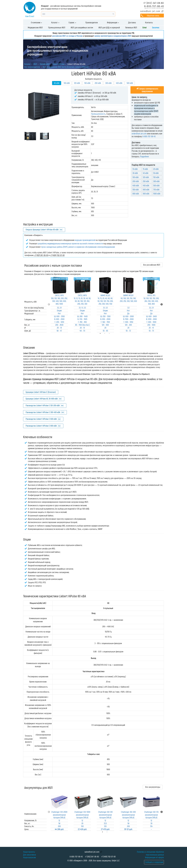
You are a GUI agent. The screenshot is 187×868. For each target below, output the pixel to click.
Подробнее (144, 156)
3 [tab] (113, 333)
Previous (49, 304)
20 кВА (156, 169)
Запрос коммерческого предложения (147, 90)
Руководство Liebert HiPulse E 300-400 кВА (43, 412)
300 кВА (108, 83)
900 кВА (146, 194)
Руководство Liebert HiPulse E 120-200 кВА (43, 405)
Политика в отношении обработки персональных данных (150, 853)
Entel (145, 27)
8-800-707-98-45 (154, 6)
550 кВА (136, 190)
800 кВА (136, 194)
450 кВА (146, 185)
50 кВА (156, 173)
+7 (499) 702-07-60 (108, 857)
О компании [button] (36, 22)
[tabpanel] (59, 304)
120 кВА (77, 83)
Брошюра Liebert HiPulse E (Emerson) (41, 392)
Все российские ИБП (152, 265)
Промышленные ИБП (57, 27)
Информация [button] (113, 22)
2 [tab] (110, 832)
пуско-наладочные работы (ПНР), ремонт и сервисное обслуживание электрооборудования (78, 247)
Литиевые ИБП (131, 27)
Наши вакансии (29, 857)
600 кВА (146, 190)
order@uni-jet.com (139, 134)
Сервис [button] (72, 22)
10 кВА (135, 169)
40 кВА (146, 173)
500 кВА (130, 83)
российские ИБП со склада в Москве (67, 36)
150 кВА (156, 177)
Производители (92, 22)
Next (162, 304)
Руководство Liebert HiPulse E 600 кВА (41, 419)
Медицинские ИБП (35, 27)
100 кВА (67, 83)
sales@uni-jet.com (150, 11)
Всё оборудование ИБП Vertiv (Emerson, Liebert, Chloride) (66, 67)
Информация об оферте (154, 857)
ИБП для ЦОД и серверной (109, 27)
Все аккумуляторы (153, 787)
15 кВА (145, 169)
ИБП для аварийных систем (82, 27)
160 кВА (87, 83)
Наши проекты (29, 852)
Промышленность (98, 114)
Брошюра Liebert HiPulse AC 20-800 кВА (42, 399)
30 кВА (135, 173)
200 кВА (98, 83)
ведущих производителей (85, 240)
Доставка (132, 22)
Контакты (149, 22)
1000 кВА (157, 194)
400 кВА (119, 83)
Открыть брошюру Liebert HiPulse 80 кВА (42, 230)
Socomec (156, 27)
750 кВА (156, 190)
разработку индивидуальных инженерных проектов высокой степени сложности (70, 243)
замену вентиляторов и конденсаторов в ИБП (113, 36)
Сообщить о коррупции (154, 862)
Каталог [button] (55, 22)
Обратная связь (153, 16)
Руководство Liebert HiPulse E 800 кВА (41, 426)
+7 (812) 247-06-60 (154, 3)
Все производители (32, 67)
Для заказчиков (30, 855)
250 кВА (146, 181)
